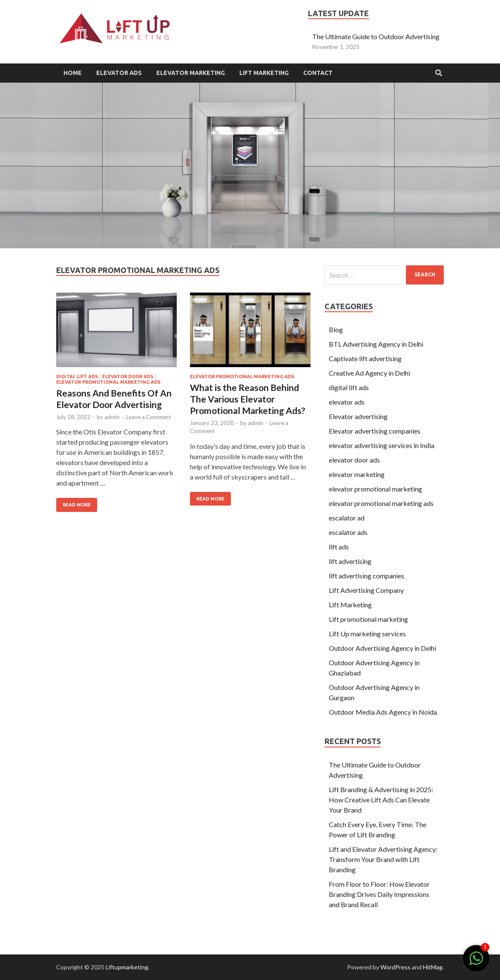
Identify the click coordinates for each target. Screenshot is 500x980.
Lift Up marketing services (367, 634)
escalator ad (347, 518)
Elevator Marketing (191, 73)
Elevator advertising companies (375, 431)
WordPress (395, 967)
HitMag (433, 967)
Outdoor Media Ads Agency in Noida (383, 712)
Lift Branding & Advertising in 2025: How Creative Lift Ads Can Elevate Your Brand (381, 800)
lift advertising (350, 561)
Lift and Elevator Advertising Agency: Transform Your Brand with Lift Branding (383, 859)
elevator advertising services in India (382, 445)
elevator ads (347, 402)
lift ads (339, 547)
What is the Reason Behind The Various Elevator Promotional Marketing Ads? (248, 399)
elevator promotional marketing (375, 489)
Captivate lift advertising (365, 358)
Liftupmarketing (127, 967)
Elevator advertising (358, 416)
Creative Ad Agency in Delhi (369, 373)
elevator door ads (128, 376)
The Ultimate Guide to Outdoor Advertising (376, 36)
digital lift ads (77, 376)
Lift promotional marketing (368, 619)
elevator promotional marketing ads (108, 382)
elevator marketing (357, 474)
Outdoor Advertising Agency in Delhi (382, 648)
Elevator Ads (119, 73)
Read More (77, 505)
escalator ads (348, 532)
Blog (336, 329)
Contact (318, 73)
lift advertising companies (366, 576)
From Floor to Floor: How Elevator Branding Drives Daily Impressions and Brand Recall (379, 894)
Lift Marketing (264, 73)
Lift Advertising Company (366, 590)
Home (73, 73)
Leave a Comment (148, 417)
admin (112, 417)
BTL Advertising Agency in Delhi (376, 344)
